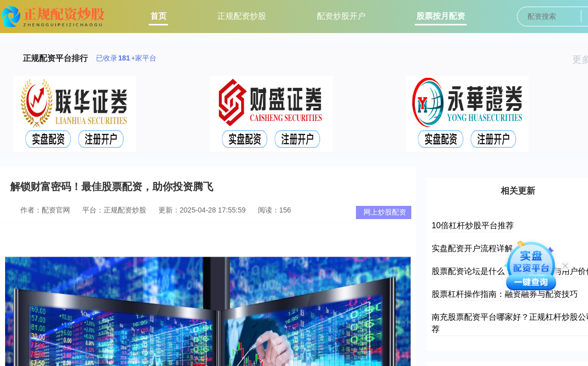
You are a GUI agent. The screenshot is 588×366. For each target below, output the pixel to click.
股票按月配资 (441, 16)
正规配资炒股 (242, 16)
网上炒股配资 (385, 212)
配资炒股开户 (341, 16)
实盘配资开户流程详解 (472, 248)
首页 (158, 16)
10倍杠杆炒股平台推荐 (473, 225)
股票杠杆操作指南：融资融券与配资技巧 (505, 294)
